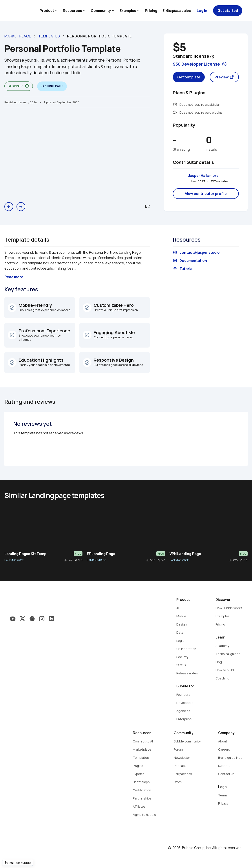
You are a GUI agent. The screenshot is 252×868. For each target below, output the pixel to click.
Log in (202, 11)
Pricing (151, 11)
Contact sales (179, 11)
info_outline (27, 86)
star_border (76, 560)
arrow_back (9, 207)
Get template (189, 77)
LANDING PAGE (14, 560)
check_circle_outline (12, 308)
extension (175, 112)
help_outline (212, 57)
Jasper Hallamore (203, 176)
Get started (228, 11)
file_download (65, 560)
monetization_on (175, 104)
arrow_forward (21, 207)
